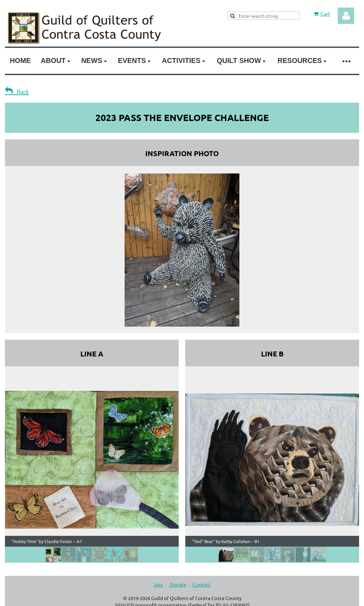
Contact (202, 584)
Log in (346, 16)
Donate (178, 584)
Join (158, 584)
